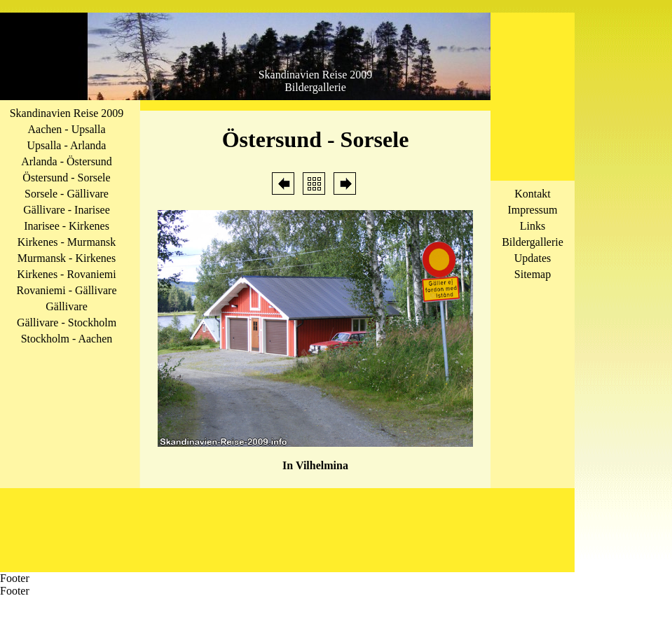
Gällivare (67, 306)
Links (533, 226)
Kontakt (533, 194)
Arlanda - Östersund (67, 161)
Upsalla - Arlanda (67, 145)
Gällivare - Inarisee (66, 210)
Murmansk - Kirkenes (67, 258)
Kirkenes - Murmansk (67, 242)
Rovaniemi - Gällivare (66, 290)
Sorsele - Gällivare (67, 194)
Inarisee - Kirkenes (67, 226)
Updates (533, 258)
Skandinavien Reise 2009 (67, 113)
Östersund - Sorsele (66, 178)
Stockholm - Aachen (67, 339)
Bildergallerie (533, 242)
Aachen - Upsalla (66, 129)
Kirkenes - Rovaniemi (66, 274)
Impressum (532, 210)
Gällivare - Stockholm (67, 323)
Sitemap (533, 274)
